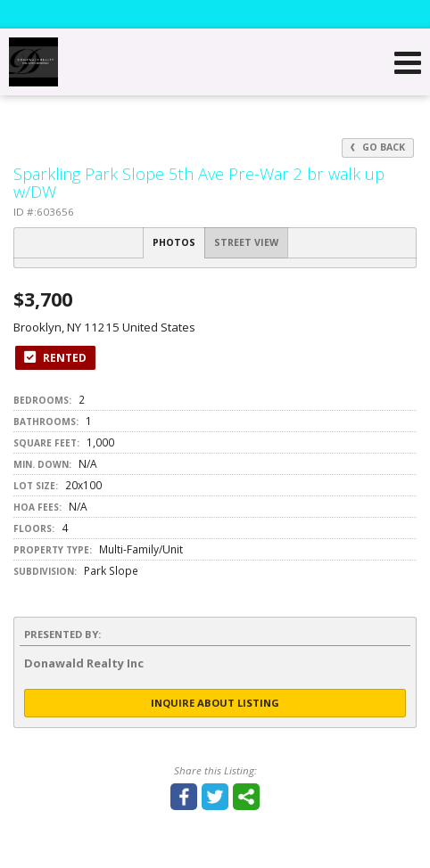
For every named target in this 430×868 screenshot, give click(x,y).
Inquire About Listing (215, 703)
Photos (174, 242)
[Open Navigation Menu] (408, 62)
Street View (246, 242)
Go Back (378, 147)
